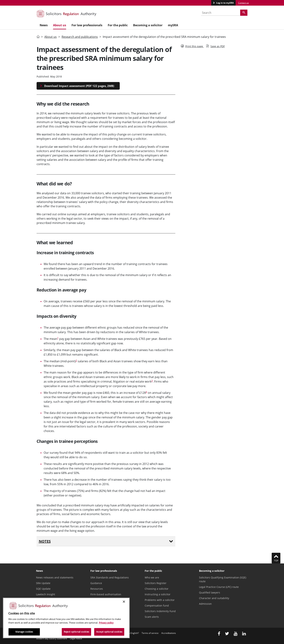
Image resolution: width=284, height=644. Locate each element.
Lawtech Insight (46, 594)
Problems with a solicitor (160, 600)
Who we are (152, 577)
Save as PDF (215, 46)
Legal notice (76, 638)
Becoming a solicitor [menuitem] (148, 25)
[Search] (244, 13)
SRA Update (43, 583)
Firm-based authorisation (106, 594)
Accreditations (169, 633)
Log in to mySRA (225, 3)
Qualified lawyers (210, 592)
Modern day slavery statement (52, 638)
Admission (205, 604)
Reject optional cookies (76, 632)
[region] (66, 618)
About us (51, 37)
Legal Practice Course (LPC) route (219, 587)
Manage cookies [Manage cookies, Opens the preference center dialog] (24, 632)
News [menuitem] (44, 25)
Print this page (192, 46)
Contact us (244, 3)
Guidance (96, 583)
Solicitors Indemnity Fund (160, 611)
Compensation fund (157, 606)
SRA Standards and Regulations (110, 577)
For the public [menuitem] (118, 25)
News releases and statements (55, 577)
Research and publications (80, 37)
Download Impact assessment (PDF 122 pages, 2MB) (79, 86)
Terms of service (150, 633)
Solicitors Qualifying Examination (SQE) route (223, 579)
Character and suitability (214, 598)
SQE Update (43, 589)
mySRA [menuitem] (173, 25)
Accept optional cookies (109, 632)
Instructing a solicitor (158, 594)
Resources (97, 589)
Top (276, 558)
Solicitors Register (156, 583)
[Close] (124, 602)
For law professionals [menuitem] (87, 25)
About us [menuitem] (60, 25)
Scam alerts (152, 617)
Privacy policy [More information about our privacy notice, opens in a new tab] (106, 623)
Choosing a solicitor (157, 589)
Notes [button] (106, 541)
